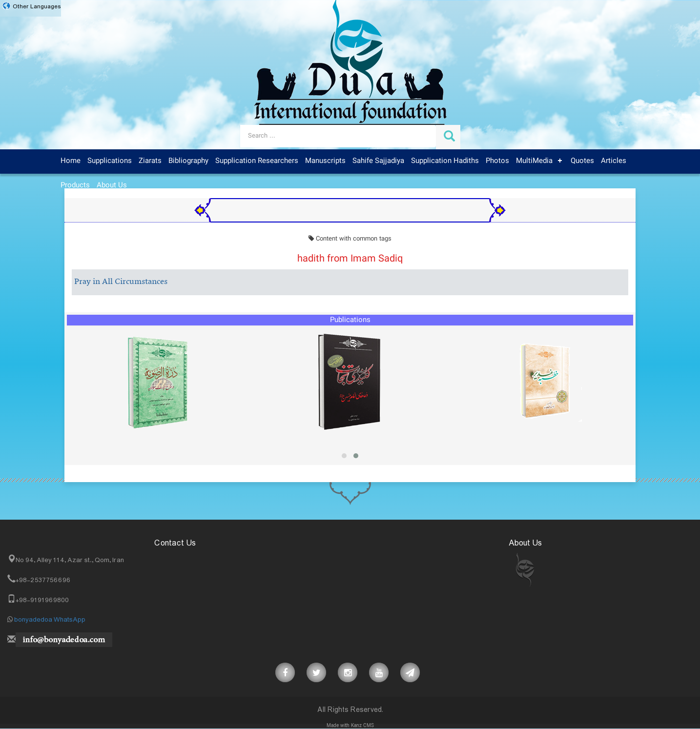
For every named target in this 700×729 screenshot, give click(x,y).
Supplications (110, 161)
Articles (614, 161)
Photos (497, 161)
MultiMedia (534, 161)
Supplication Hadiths (445, 161)
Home (71, 161)
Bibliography (188, 161)
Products (75, 185)
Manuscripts (325, 161)
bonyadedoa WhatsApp (50, 620)
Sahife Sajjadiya (378, 161)
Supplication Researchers (257, 161)
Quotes (582, 161)
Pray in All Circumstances (121, 282)
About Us (112, 185)
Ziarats (150, 161)
